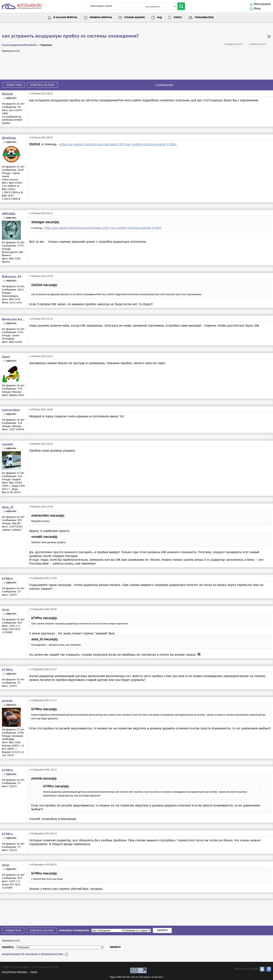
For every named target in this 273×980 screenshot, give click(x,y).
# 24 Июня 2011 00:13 (41, 93)
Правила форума (101, 18)
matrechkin (11, 410)
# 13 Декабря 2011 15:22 (43, 700)
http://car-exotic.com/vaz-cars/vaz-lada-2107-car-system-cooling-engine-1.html (118, 144)
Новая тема (14, 85)
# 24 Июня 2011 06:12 (41, 213)
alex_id (8, 507)
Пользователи (204, 18)
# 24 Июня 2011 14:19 (41, 276)
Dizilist (7, 94)
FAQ (159, 18)
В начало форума (65, 18)
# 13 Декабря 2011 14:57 (43, 669)
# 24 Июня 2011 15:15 (41, 319)
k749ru (7, 579)
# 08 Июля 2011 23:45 (41, 507)
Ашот (6, 357)
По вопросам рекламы (14, 973)
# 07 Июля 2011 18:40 (41, 409)
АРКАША (9, 214)
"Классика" (46, 45)
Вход (257, 9)
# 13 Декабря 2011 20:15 (43, 770)
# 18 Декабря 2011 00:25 (43, 865)
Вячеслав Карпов (14, 319)
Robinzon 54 (12, 277)
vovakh (7, 444)
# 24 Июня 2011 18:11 (41, 356)
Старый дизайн (135, 18)
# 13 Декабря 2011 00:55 (43, 609)
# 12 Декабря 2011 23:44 (43, 578)
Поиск (178, 18)
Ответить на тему (42, 85)
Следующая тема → (259, 44)
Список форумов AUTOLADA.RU (19, 45)
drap (6, 610)
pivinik (7, 701)
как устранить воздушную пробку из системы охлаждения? (70, 36)
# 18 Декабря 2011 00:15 (43, 833)
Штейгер (9, 138)
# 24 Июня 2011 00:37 (41, 137)
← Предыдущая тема (232, 44)
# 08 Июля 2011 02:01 (41, 444)
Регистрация (262, 4)
